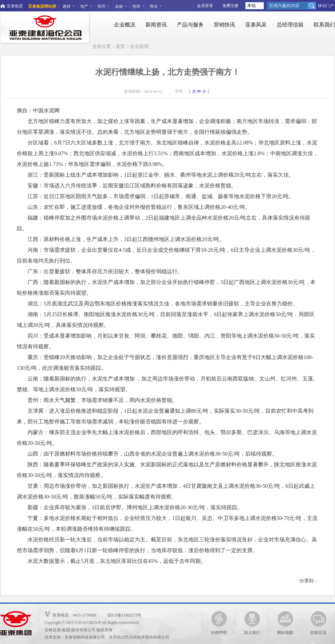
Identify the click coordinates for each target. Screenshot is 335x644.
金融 (119, 6)
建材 (67, 6)
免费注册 (230, 6)
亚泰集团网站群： (44, 6)
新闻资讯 (156, 25)
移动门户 (326, 6)
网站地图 (285, 623)
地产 (84, 6)
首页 (120, 46)
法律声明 (219, 623)
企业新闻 (139, 46)
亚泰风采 (256, 25)
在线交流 (318, 623)
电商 (136, 6)
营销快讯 (224, 25)
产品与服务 (190, 25)
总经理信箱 (290, 25)
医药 (102, 6)
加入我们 (252, 623)
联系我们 (324, 25)
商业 (154, 6)
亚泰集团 (15, 6)
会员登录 (205, 6)
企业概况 (125, 25)
